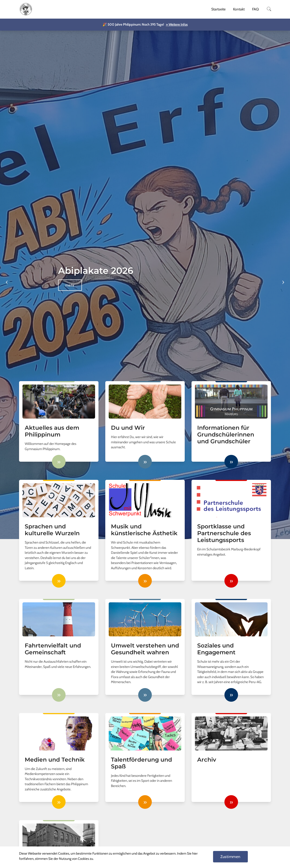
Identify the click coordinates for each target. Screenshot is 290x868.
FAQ (255, 9)
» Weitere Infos (177, 25)
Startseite (218, 9)
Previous (7, 279)
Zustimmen (230, 857)
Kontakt (239, 9)
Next (283, 279)
